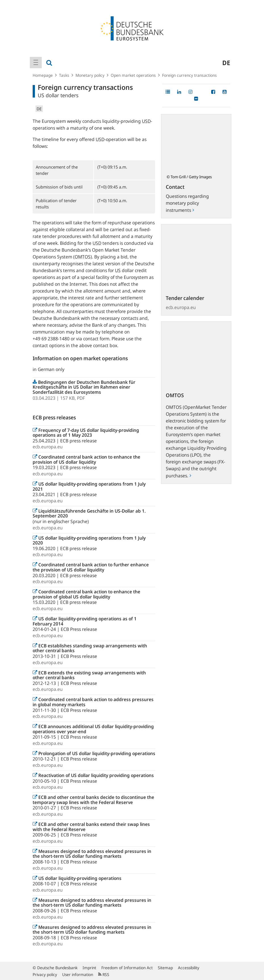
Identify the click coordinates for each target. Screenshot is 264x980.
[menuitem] (36, 63)
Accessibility (189, 968)
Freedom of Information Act (127, 968)
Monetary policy (90, 75)
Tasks (64, 75)
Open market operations (133, 75)
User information (78, 974)
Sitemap (165, 968)
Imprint (89, 968)
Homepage (43, 75)
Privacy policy (45, 974)
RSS (104, 974)
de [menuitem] (226, 63)
